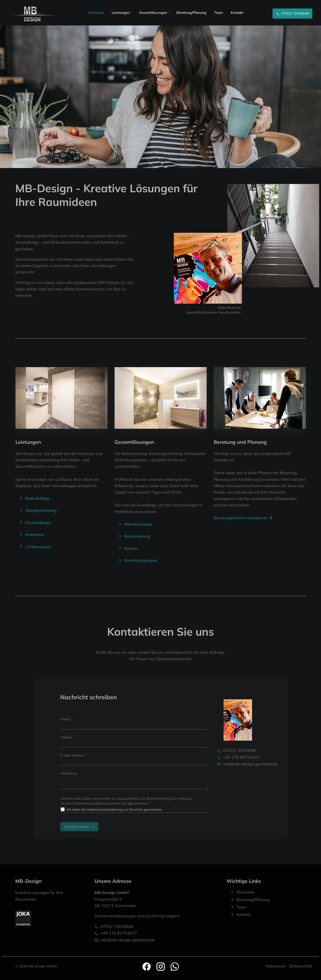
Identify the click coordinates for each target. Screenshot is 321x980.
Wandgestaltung (41, 510)
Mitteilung (69, 773)
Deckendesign (38, 523)
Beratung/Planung (253, 900)
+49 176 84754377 (238, 757)
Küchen (131, 548)
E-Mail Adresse (74, 755)
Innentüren (35, 535)
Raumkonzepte (138, 524)
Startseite (245, 892)
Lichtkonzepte (38, 547)
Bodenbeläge (37, 498)
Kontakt (244, 914)
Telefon (68, 737)
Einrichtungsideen (141, 560)
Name (67, 719)
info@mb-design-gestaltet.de (247, 764)
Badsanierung (137, 536)
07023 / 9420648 (236, 750)
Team (242, 907)
